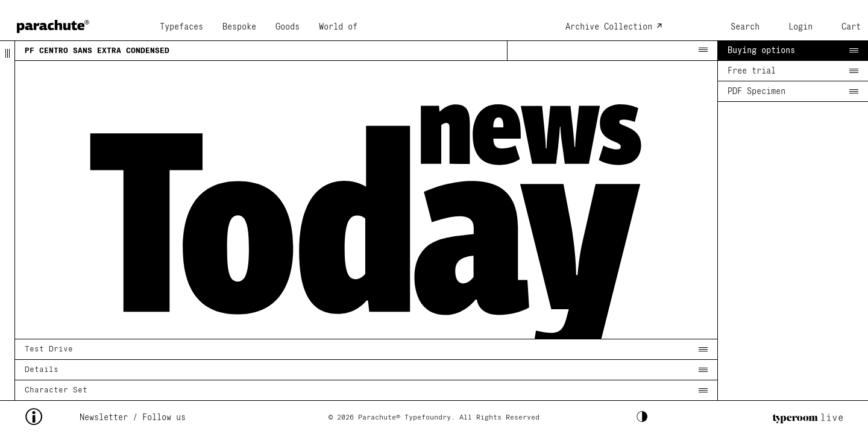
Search (745, 27)
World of (338, 27)
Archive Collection (609, 27)
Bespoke (239, 27)
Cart (851, 27)
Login (800, 27)
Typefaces (181, 27)
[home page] (53, 23)
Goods (288, 27)
